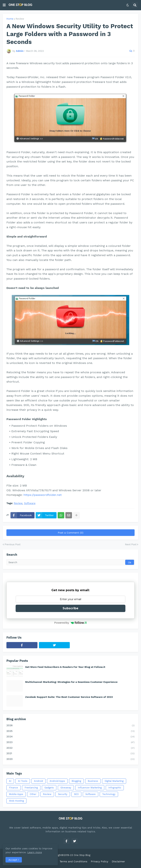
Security (63, 794)
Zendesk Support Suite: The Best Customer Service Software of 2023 (69, 697)
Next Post (131, 544)
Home (10, 19)
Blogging (76, 781)
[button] (4, 5)
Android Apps (57, 781)
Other (33, 794)
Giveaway (66, 788)
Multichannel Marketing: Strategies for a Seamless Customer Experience (71, 682)
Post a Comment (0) (71, 533)
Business (93, 781)
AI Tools (23, 781)
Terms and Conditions (73, 861)
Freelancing (31, 788)
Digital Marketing (114, 781)
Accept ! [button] (14, 860)
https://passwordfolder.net (43, 495)
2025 (70, 731)
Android (38, 781)
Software (30, 503)
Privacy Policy (100, 861)
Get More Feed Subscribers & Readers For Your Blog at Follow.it (65, 667)
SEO (76, 794)
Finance (13, 788)
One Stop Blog (82, 855)
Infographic (115, 788)
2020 (70, 759)
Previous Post (12, 544)
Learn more (35, 852)
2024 (70, 737)
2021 (70, 754)
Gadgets (49, 788)
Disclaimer (118, 861)
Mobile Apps (16, 794)
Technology (109, 794)
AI (10, 781)
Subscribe (70, 608)
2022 (70, 748)
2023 (70, 742)
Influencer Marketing (90, 788)
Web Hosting (16, 801)
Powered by (71, 623)
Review (20, 19)
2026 (70, 726)
